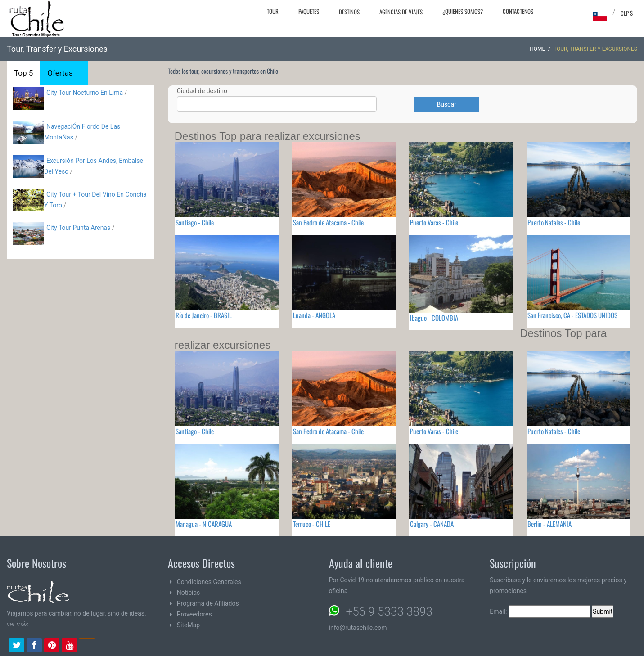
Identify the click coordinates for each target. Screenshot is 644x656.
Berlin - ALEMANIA (549, 524)
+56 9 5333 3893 (389, 611)
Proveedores (194, 614)
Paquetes (309, 11)
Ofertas (60, 73)
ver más (18, 624)
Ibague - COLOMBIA (434, 318)
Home (537, 49)
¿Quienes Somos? (463, 11)
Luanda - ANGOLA (314, 315)
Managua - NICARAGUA (204, 524)
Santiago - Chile (195, 222)
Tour (273, 11)
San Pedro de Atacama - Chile (328, 222)
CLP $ (627, 13)
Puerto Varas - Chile (434, 222)
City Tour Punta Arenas (78, 228)
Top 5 (23, 73)
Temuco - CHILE (312, 524)
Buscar (446, 104)
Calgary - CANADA (432, 524)
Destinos (349, 12)
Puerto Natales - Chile (554, 222)
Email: (540, 611)
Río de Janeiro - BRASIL (204, 315)
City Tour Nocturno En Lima (85, 93)
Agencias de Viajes (401, 12)
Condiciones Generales (209, 582)
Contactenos (518, 11)
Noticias (189, 593)
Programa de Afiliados (208, 603)
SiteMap (188, 625)
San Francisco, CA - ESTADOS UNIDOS (572, 315)
